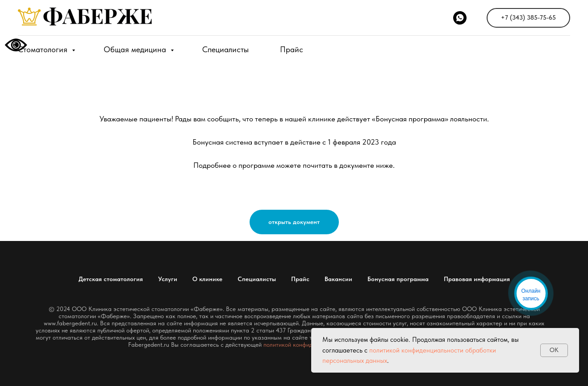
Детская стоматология (111, 279)
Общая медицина (136, 49)
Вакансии (338, 279)
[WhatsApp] (460, 18)
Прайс (292, 49)
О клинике (207, 279)
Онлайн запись (531, 295)
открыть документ (294, 222)
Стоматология (44, 49)
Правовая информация (477, 279)
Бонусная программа (398, 279)
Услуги (168, 279)
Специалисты (225, 49)
